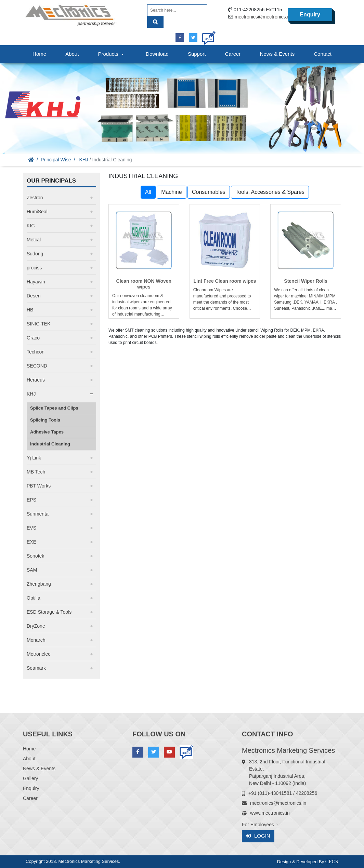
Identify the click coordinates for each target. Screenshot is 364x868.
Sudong (35, 254)
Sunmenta (38, 514)
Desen (34, 296)
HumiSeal (37, 212)
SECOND (37, 366)
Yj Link (34, 458)
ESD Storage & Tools (49, 612)
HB (30, 310)
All (148, 192)
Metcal (34, 240)
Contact (323, 54)
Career (233, 54)
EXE (31, 542)
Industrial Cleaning (50, 444)
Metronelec (38, 654)
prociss (34, 268)
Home (39, 54)
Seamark (36, 668)
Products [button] (112, 54)
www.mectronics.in (270, 813)
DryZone (36, 626)
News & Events (277, 54)
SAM (32, 570)
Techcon (36, 352)
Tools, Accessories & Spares (270, 192)
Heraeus (36, 380)
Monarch (36, 640)
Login (258, 836)
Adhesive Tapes (47, 432)
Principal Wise (56, 160)
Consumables (209, 192)
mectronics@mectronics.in (263, 17)
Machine (171, 192)
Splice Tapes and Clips (54, 408)
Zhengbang (39, 584)
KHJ (83, 160)
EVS (31, 528)
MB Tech (36, 472)
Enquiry (310, 15)
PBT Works (39, 486)
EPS (31, 500)
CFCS (332, 862)
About (72, 54)
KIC (31, 226)
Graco (33, 338)
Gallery (30, 778)
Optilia (34, 598)
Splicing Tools (45, 420)
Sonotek (35, 556)
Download (157, 54)
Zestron (35, 198)
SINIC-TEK (38, 324)
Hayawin (36, 282)
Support (197, 54)
